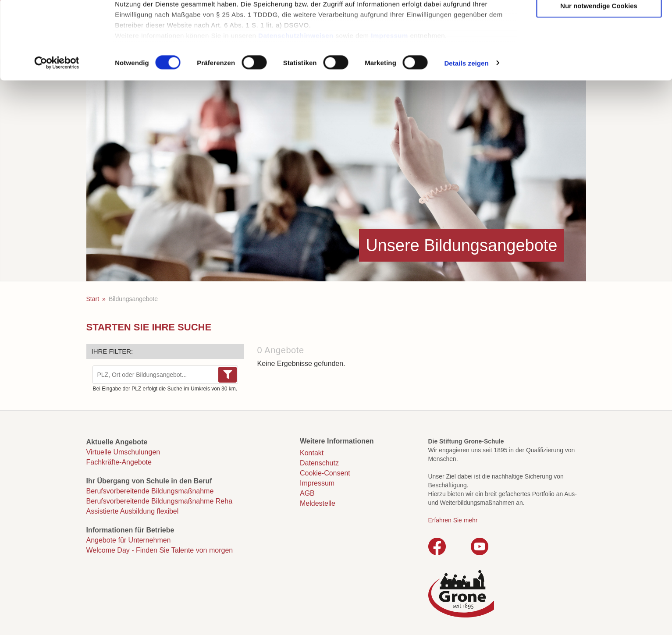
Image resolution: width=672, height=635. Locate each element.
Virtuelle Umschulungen (123, 452)
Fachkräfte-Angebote (119, 462)
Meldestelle (318, 503)
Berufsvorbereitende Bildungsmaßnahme (150, 491)
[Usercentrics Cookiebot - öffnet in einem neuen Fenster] (57, 133)
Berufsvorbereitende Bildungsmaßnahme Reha (160, 501)
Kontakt (312, 453)
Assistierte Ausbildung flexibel (133, 511)
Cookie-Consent (325, 473)
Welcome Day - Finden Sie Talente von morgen (160, 550)
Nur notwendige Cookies (599, 76)
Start (93, 299)
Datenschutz (319, 463)
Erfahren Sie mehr (453, 520)
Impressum (389, 105)
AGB (307, 493)
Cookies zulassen (599, 22)
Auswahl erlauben (599, 49)
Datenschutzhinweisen (296, 105)
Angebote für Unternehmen (129, 540)
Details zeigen (466, 133)
